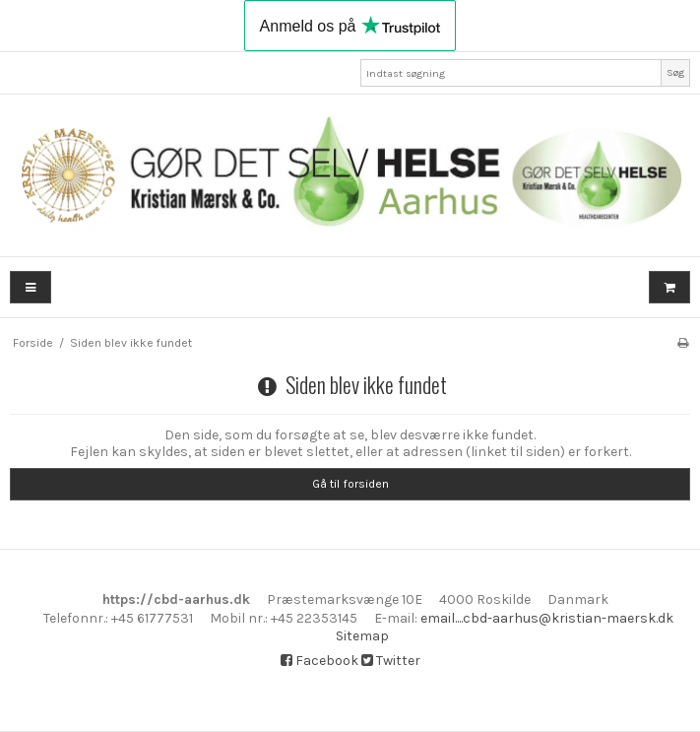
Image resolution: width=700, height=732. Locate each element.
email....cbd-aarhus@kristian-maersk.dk (547, 618)
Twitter (391, 661)
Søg (675, 72)
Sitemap (362, 636)
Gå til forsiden (350, 484)
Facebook (319, 661)
